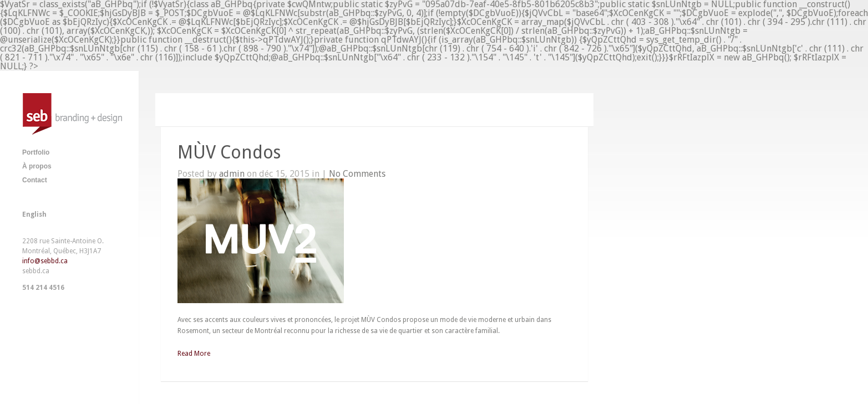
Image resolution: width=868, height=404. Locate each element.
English (34, 214)
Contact (35, 180)
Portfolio (36, 152)
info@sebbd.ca (45, 261)
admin (232, 174)
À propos (37, 166)
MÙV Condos (229, 152)
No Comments (357, 174)
